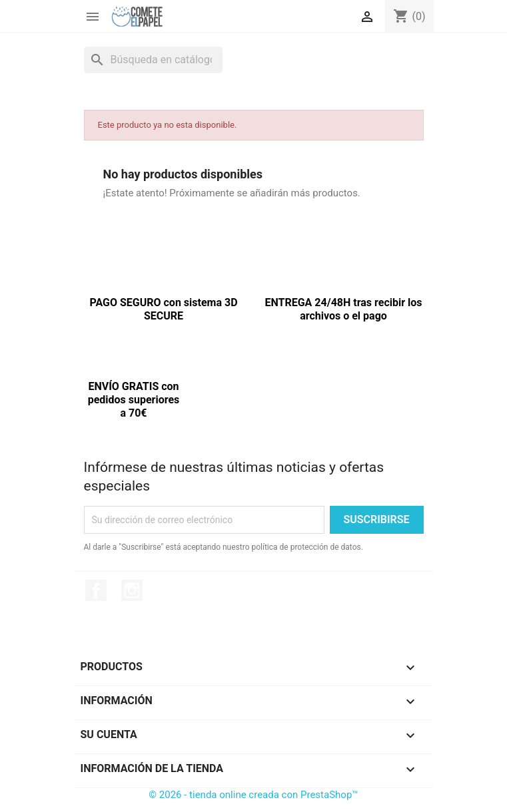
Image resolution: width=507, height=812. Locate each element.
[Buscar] (153, 60)
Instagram (132, 590)
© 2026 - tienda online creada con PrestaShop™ (253, 795)
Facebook (96, 590)
